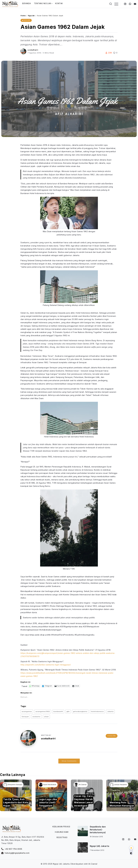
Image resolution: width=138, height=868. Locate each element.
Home (23, 16)
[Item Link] (122, 795)
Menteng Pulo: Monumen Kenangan (122, 804)
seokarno (36, 717)
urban (46, 717)
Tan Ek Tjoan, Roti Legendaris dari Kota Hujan (16, 802)
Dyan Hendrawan (50, 785)
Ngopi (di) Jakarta (100, 846)
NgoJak (31, 16)
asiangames (27, 711)
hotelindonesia (97, 711)
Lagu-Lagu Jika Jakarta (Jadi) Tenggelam (48, 802)
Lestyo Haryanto (121, 785)
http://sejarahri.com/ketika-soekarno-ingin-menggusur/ (46, 665)
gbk (68, 711)
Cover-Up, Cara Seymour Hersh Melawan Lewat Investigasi (83, 801)
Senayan (25, 717)
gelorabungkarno (80, 711)
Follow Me (112, 736)
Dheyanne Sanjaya (15, 785)
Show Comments (69, 761)
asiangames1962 (43, 711)
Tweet (24, 686)
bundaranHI (58, 711)
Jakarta (110, 711)
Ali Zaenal (83, 785)
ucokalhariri (33, 50)
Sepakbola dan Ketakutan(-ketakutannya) (98, 830)
